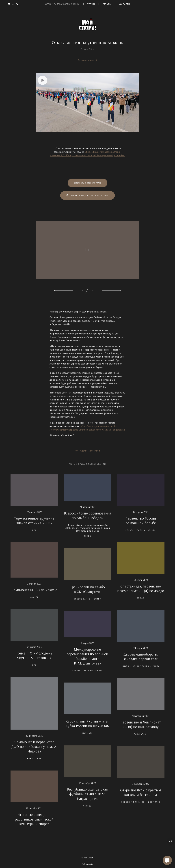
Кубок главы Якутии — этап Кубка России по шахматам (88, 727)
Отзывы (107, 4)
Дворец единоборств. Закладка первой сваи (141, 660)
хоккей (34, 601)
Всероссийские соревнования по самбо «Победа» (87, 519)
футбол (87, 810)
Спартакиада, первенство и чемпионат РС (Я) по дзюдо (141, 592)
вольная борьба (146, 534)
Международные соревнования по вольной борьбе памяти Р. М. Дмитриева (87, 660)
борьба (130, 534)
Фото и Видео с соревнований (62, 4)
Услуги (91, 4)
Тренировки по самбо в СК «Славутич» (87, 593)
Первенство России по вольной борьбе (141, 524)
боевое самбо (82, 603)
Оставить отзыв (86, 60)
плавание (139, 806)
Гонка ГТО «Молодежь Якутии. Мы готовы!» (34, 659)
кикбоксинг (34, 762)
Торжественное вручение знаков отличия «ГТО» (34, 524)
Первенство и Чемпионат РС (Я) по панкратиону (141, 728)
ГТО (34, 534)
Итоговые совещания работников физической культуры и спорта (34, 823)
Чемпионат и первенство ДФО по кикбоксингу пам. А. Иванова (34, 750)
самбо (87, 540)
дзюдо (141, 602)
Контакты (124, 4)
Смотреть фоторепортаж (87, 187)
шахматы (87, 737)
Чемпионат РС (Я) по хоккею (34, 594)
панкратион (141, 738)
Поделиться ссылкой (89, 455)
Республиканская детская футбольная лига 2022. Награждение (87, 798)
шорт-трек (154, 806)
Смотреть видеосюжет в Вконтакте (87, 199)
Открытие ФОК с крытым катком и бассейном (141, 796)
